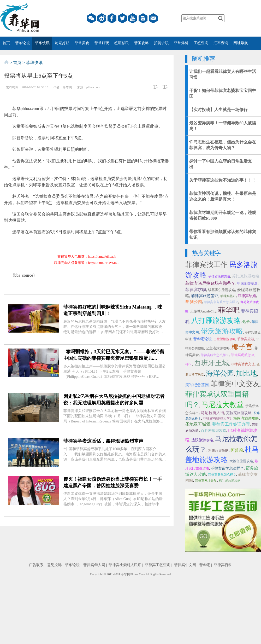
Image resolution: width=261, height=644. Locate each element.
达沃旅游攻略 (202, 440)
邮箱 (153, 18)
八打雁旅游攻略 (216, 321)
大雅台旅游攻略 (241, 461)
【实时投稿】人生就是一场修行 (218, 110)
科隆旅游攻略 (218, 451)
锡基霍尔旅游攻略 (222, 290)
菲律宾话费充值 (219, 276)
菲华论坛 (22, 43)
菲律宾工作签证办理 (231, 424)
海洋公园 (220, 373)
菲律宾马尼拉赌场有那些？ (210, 283)
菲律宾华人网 (94, 565)
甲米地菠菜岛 (247, 284)
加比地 (247, 373)
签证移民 (122, 43)
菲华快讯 (42, 43)
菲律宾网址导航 (206, 481)
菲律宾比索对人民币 (125, 565)
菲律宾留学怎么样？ (227, 468)
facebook (112, 18)
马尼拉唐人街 (212, 413)
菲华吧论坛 (203, 339)
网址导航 (241, 43)
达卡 (246, 322)
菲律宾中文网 (185, 565)
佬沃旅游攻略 (222, 331)
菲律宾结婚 (247, 296)
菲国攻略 (141, 43)
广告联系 (36, 565)
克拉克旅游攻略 (239, 413)
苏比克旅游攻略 (246, 276)
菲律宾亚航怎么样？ (222, 475)
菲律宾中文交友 (235, 384)
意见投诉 (54, 565)
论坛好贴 (62, 43)
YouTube (133, 18)
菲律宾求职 (196, 290)
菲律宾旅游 (246, 339)
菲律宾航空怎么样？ (215, 355)
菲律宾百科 (223, 565)
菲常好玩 (102, 43)
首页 (6, 43)
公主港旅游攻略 (218, 348)
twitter (122, 18)
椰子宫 (242, 347)
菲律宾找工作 (206, 265)
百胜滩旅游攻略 (213, 431)
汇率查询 (221, 43)
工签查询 (201, 43)
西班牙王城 (212, 363)
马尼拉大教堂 (222, 405)
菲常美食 (82, 43)
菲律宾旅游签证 (205, 296)
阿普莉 (237, 450)
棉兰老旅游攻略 (230, 481)
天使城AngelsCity (203, 311)
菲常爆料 (181, 43)
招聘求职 (161, 43)
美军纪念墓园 (197, 385)
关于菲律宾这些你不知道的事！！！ (223, 180)
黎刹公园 (194, 302)
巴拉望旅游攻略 (224, 339)
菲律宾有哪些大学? (217, 418)
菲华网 (126, 574)
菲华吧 (229, 310)
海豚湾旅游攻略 (246, 418)
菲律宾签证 (228, 296)
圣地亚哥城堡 (198, 424)
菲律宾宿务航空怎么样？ (221, 302)
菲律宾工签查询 (158, 565)
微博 (102, 18)
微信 (91, 18)
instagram (143, 18)
